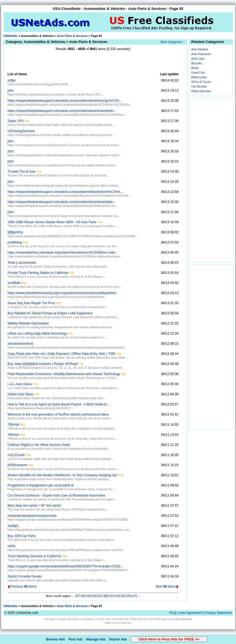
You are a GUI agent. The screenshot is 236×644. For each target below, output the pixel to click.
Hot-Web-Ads (157, 619)
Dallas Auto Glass (21, 394)
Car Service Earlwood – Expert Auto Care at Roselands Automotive (57, 495)
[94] (118, 596)
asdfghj (13, 526)
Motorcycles (199, 77)
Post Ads (76, 639)
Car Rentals (199, 86)
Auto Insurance (201, 54)
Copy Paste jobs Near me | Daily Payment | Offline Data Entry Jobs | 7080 (61, 354)
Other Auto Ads (201, 91)
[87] (78, 596)
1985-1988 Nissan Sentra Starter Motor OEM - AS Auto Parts (52, 222)
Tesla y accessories (22, 263)
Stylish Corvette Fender (25, 576)
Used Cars (198, 72)
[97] (135, 596)
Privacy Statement (218, 613)
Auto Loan (198, 59)
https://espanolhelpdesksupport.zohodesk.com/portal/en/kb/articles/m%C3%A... (65, 192)
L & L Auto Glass (20, 384)
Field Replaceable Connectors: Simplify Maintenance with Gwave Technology (64, 374)
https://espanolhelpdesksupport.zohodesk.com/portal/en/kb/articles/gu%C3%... (65, 101)
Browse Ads (55, 639)
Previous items (22, 587)
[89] (89, 596)
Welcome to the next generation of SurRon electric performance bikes (58, 414)
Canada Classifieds (68, 619)
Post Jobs (49, 619)
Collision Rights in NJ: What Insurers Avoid (39, 445)
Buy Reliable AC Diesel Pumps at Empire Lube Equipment (50, 313)
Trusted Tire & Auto (22, 172)
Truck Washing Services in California (34, 556)
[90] (95, 596)
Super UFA (16, 121)
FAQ (172, 613)
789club (13, 425)
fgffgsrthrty (15, 232)
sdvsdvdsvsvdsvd (20, 344)
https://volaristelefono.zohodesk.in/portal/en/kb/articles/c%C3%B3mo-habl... (63, 253)
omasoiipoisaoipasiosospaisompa (32, 516)
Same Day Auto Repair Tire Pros (31, 303)
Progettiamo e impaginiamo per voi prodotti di (41, 485)
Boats (195, 68)
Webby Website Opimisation (28, 323)
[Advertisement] (93, 62)
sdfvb (12, 546)
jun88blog (15, 242)
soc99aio (14, 283)
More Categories (172, 42)
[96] (129, 596)
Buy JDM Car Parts (22, 536)
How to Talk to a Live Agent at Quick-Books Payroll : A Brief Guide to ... (59, 404)
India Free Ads (120, 619)
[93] (112, 596)
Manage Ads (96, 639)
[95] (123, 596)
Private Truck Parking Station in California (38, 273)
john (11, 91)
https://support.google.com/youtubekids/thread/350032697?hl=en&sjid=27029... (65, 566)
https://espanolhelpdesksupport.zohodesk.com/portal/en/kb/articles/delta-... (62, 202)
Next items (167, 587)
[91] (100, 596)
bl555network (17, 465)
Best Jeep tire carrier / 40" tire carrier (34, 506)
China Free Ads (139, 619)
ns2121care (16, 455)
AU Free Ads (102, 619)
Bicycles (197, 63)
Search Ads (118, 639)
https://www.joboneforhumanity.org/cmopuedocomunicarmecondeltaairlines (62, 293)
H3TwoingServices (21, 131)
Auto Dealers (200, 49)
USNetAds (11, 36)
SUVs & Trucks (201, 82)
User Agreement (190, 613)
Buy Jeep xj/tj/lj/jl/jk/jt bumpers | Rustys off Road (43, 364)
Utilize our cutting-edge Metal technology (37, 333)
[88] (84, 596)
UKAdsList (87, 619)
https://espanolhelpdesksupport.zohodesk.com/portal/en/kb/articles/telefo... (62, 111)
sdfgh (12, 80)
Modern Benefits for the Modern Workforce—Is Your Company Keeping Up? (63, 475)
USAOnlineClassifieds (180, 619)
